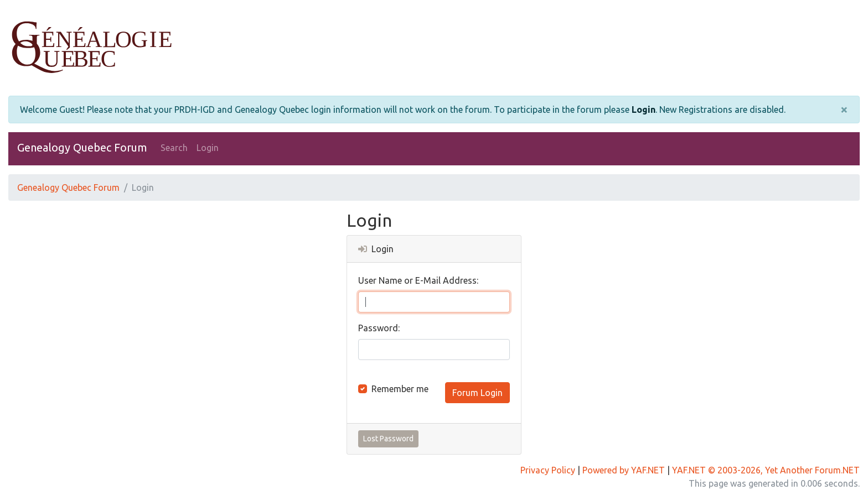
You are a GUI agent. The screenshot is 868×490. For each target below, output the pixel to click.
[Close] (844, 110)
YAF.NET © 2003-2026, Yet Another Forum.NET (766, 470)
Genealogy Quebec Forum (82, 147)
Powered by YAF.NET (624, 470)
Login (644, 110)
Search (174, 148)
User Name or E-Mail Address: (418, 280)
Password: (379, 328)
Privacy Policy (548, 470)
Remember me (400, 389)
